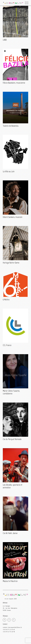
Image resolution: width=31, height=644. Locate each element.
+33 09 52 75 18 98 (9, 632)
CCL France (7, 345)
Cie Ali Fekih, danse (10, 533)
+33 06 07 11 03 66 (9, 630)
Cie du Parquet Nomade (12, 439)
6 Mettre (6, 300)
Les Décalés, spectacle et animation (12, 486)
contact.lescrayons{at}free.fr (12, 627)
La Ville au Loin (9, 171)
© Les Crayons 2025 (11, 599)
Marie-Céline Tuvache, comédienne (11, 392)
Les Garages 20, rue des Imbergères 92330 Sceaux (10, 608)
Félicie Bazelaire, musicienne (14, 83)
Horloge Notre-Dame (11, 263)
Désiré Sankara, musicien (13, 217)
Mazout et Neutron (10, 581)
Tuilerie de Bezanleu (11, 126)
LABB (5, 40)
